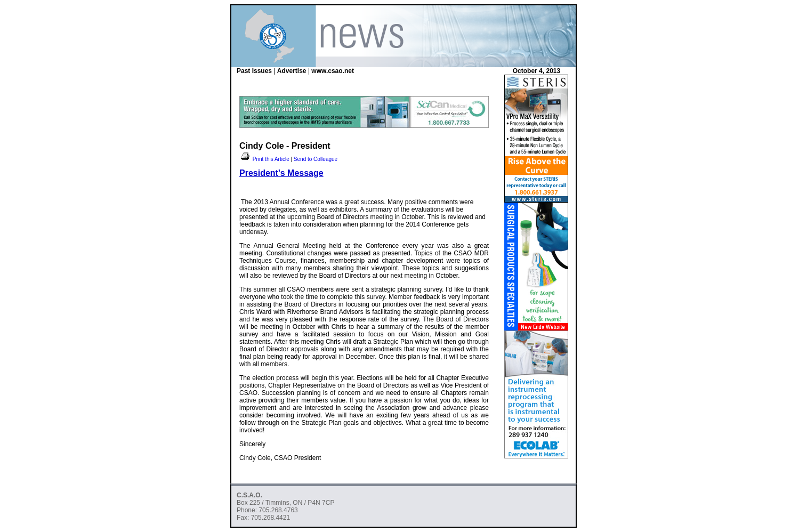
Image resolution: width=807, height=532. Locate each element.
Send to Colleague (316, 159)
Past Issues (254, 71)
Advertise (292, 71)
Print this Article (264, 159)
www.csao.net (333, 71)
